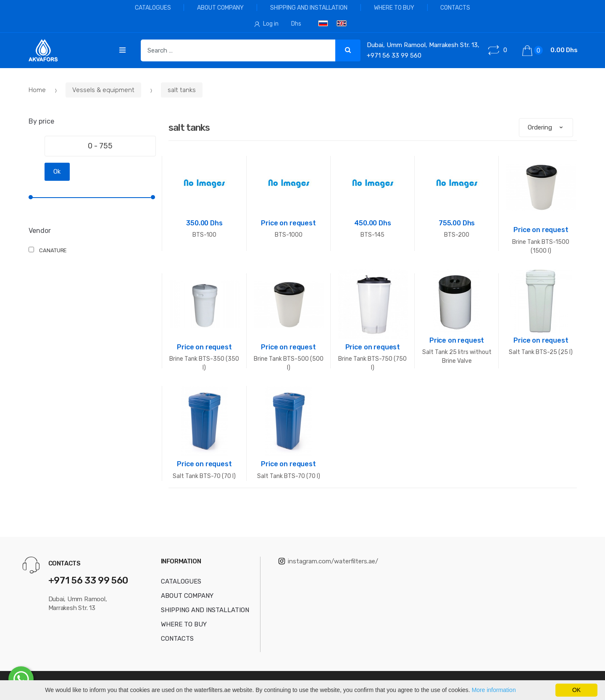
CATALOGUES (153, 8)
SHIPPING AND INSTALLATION (309, 8)
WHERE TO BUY (394, 8)
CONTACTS (455, 8)
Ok (57, 172)
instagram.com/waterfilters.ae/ (328, 561)
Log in (266, 24)
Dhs (296, 24)
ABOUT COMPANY (220, 8)
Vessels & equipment (103, 90)
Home (38, 90)
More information (494, 690)
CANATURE (53, 250)
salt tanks (182, 90)
